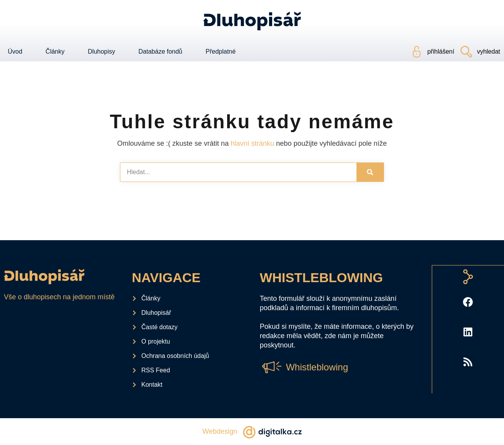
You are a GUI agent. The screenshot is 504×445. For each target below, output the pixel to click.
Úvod (15, 51)
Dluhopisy (101, 51)
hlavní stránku (252, 143)
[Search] (370, 172)
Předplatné (221, 51)
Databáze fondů (161, 51)
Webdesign (220, 431)
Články (55, 51)
